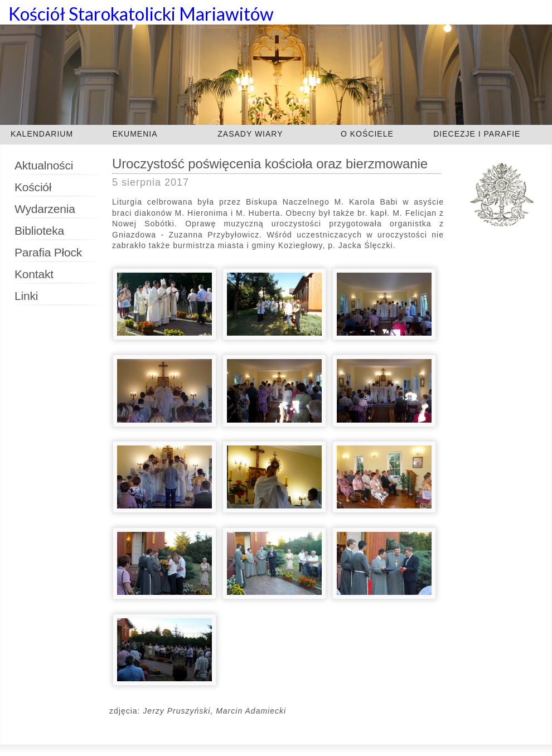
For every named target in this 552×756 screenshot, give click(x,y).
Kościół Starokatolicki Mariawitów (141, 14)
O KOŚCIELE (367, 134)
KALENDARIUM (42, 134)
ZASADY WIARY (250, 134)
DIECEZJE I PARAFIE (477, 134)
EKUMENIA (135, 134)
